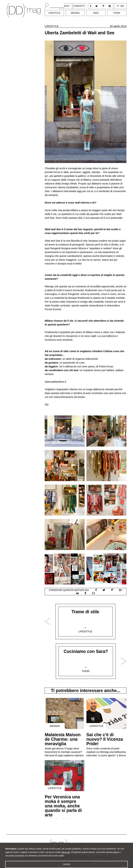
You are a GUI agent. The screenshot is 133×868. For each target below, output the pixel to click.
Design (75, 13)
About (66, 6)
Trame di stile (85, 612)
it (118, 6)
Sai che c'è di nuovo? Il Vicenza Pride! (105, 739)
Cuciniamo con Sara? (86, 651)
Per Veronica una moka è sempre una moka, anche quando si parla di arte (63, 806)
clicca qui (66, 856)
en (122, 6)
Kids (96, 13)
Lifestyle (54, 13)
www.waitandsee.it (55, 382)
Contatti (79, 6)
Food (117, 13)
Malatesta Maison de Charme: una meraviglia (63, 739)
